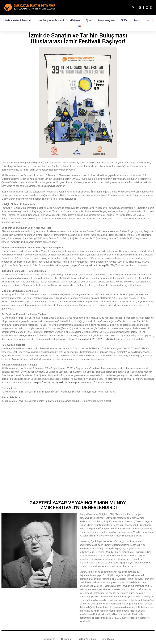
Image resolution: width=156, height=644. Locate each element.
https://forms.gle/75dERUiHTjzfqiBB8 (90, 339)
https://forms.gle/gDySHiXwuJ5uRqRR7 (57, 382)
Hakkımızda (49, 639)
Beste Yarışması (107, 20)
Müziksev (75, 20)
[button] (133, 8)
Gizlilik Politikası (87, 639)
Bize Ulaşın (108, 639)
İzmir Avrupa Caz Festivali (50, 20)
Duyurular (66, 639)
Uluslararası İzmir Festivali (17, 20)
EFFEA (124, 20)
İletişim (137, 20)
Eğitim (89, 20)
